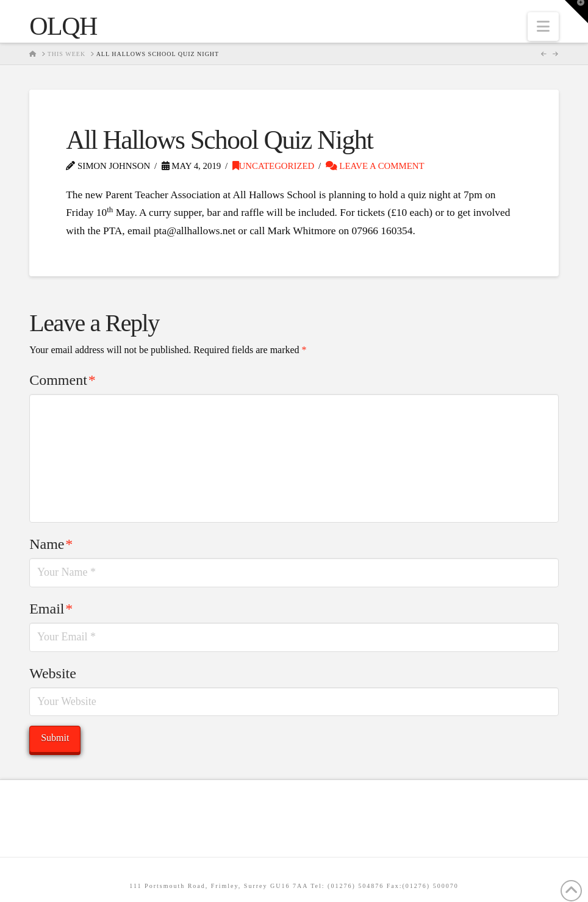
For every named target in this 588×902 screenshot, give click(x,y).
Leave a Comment (375, 166)
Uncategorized (274, 166)
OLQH (63, 26)
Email (51, 609)
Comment (62, 380)
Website (53, 673)
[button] (543, 27)
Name (51, 544)
